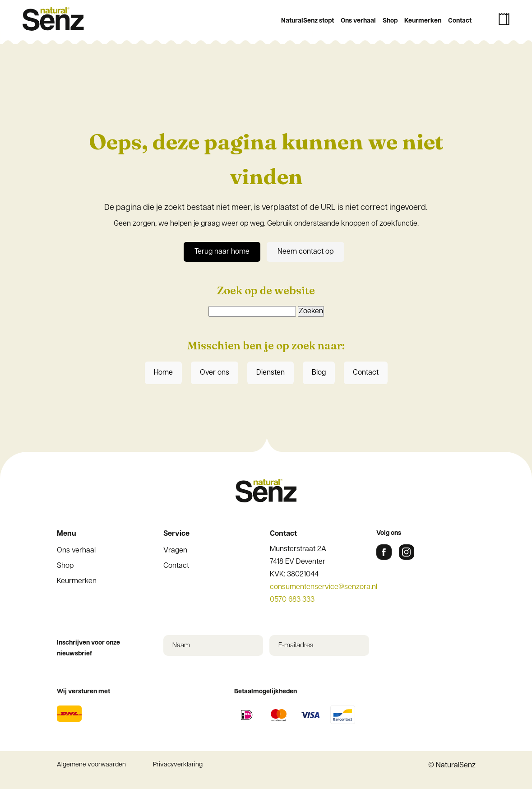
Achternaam (164, 305)
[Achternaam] (266, 319)
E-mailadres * (167, 245)
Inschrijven (266, 343)
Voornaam (162, 275)
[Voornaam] (266, 289)
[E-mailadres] (266, 259)
